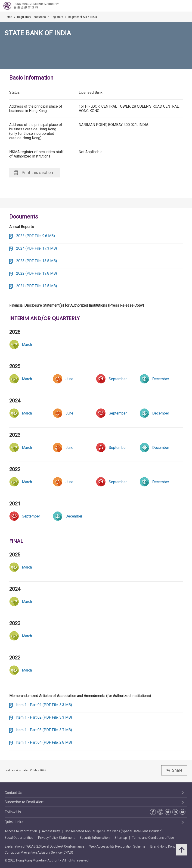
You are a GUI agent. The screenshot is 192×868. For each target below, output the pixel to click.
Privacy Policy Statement (56, 838)
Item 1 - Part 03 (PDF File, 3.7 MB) (44, 730)
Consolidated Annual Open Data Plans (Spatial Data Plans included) (114, 831)
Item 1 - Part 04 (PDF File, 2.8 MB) (44, 742)
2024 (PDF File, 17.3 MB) (37, 248)
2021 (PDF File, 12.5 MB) (37, 286)
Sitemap (121, 838)
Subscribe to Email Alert (24, 802)
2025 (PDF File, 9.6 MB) (36, 236)
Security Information (95, 838)
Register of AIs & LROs (82, 17)
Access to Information (21, 831)
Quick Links (14, 822)
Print (33, 173)
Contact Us (13, 793)
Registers (57, 17)
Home (8, 17)
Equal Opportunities (19, 838)
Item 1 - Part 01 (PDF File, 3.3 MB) (44, 705)
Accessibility (51, 831)
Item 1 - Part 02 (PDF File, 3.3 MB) (44, 717)
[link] (118, 379)
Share (174, 770)
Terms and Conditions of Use (153, 838)
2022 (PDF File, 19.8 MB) (37, 273)
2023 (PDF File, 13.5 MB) (37, 261)
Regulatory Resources (31, 17)
